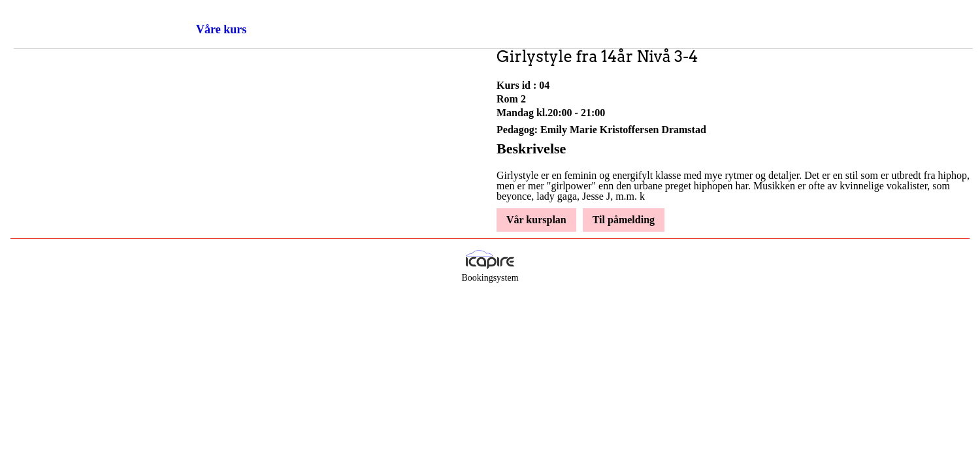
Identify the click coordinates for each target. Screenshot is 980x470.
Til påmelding (624, 220)
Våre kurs (221, 29)
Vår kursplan (536, 220)
